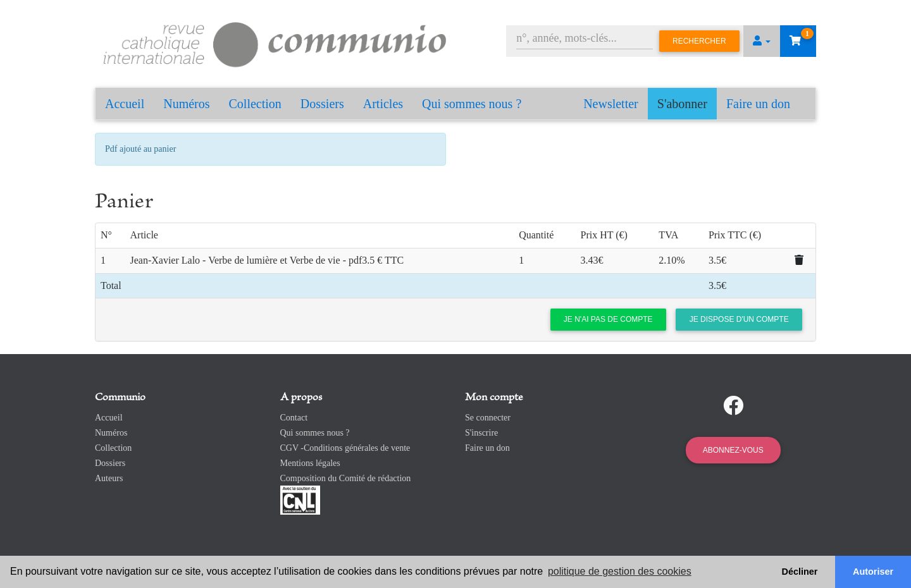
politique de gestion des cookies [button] (620, 571)
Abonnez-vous (733, 450)
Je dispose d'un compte (739, 319)
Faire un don (758, 104)
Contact (294, 418)
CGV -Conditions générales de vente (345, 448)
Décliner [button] (800, 572)
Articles (383, 104)
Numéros (186, 104)
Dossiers (322, 104)
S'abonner (682, 104)
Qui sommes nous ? (472, 104)
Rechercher (699, 41)
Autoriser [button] (873, 572)
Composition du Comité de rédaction (346, 478)
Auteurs (109, 478)
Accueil (125, 104)
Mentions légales (310, 463)
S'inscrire (481, 433)
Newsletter (611, 104)
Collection (255, 104)
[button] (762, 41)
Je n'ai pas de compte (608, 319)
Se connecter (488, 418)
